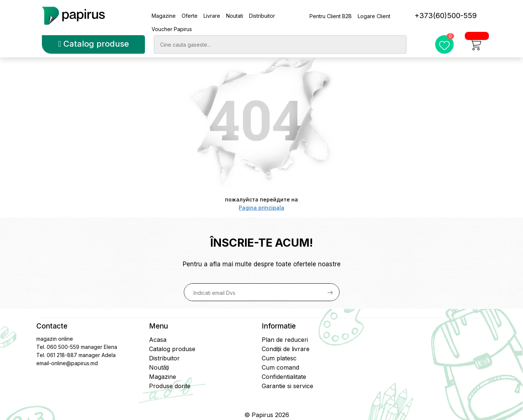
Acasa (158, 340)
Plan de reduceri (285, 340)
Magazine (164, 16)
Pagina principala (261, 208)
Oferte (190, 16)
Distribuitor (262, 16)
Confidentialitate (284, 377)
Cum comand (280, 367)
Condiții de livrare (286, 349)
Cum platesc (279, 358)
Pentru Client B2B (331, 16)
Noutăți (159, 367)
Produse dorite (170, 386)
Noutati (235, 16)
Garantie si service (287, 386)
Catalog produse (94, 44)
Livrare (212, 16)
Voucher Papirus (172, 29)
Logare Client (374, 16)
